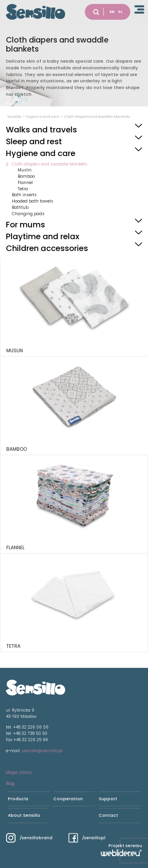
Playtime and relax (43, 236)
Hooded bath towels (33, 201)
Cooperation (68, 799)
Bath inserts (24, 195)
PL (120, 12)
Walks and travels (41, 130)
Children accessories (47, 248)
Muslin (25, 170)
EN (112, 12)
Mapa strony (19, 772)
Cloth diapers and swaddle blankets (50, 164)
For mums (25, 225)
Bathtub (20, 207)
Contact (108, 815)
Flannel (25, 183)
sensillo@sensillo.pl (42, 751)
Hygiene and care (41, 153)
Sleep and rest (34, 141)
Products (18, 799)
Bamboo (26, 176)
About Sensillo (24, 815)
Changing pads (28, 214)
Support (108, 799)
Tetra (23, 189)
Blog (10, 783)
